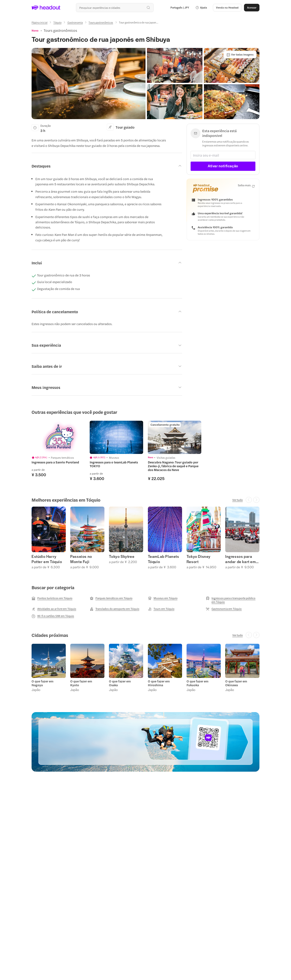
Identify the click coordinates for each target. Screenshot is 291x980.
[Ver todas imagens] (240, 55)
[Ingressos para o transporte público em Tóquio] (233, 600)
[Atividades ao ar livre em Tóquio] (54, 609)
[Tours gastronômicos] (101, 22)
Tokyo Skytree (122, 556)
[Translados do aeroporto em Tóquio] (115, 609)
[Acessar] (252, 8)
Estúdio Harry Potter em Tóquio (47, 559)
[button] (201, 8)
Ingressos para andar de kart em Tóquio (241, 559)
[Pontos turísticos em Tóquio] (52, 598)
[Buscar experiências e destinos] (115, 8)
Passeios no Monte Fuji (81, 559)
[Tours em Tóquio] (161, 609)
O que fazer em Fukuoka (197, 683)
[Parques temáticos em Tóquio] (111, 598)
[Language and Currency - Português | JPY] (180, 8)
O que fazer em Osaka (120, 683)
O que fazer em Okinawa (236, 683)
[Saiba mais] (246, 185)
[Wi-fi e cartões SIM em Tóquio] (53, 616)
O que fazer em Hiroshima (159, 683)
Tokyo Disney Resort (199, 559)
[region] (145, 451)
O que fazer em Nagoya (42, 683)
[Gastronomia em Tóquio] (224, 609)
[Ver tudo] (238, 500)
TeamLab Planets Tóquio (164, 559)
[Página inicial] (40, 22)
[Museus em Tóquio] (163, 598)
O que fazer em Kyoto (81, 683)
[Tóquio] (57, 22)
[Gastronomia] (75, 22)
